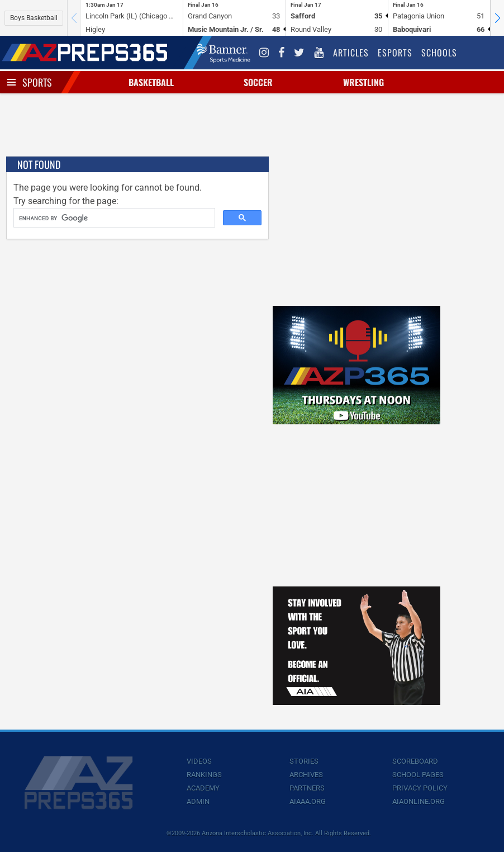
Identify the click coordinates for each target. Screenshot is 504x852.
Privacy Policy (420, 788)
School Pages (418, 775)
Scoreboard (415, 761)
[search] (113, 218)
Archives (306, 775)
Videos (199, 761)
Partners (307, 788)
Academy (203, 788)
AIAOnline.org (419, 801)
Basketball (151, 82)
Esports (395, 53)
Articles (351, 53)
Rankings (204, 775)
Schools (439, 53)
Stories (304, 761)
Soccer (258, 82)
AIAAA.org (308, 801)
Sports (37, 82)
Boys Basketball (34, 18)
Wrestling (363, 82)
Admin (198, 801)
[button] (497, 18)
